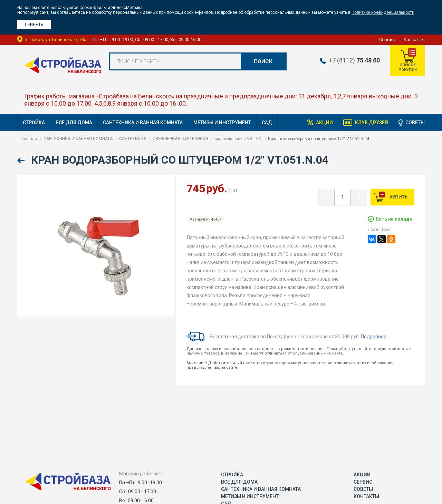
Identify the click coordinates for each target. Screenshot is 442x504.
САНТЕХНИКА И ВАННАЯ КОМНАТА (143, 123)
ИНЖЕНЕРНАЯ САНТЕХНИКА (180, 139)
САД (267, 123)
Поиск (263, 61)
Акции (324, 123)
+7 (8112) (354, 60)
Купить (398, 197)
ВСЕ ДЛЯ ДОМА (74, 123)
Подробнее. (374, 337)
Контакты (414, 40)
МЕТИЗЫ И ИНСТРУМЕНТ (222, 123)
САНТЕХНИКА (133, 139)
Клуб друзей (372, 123)
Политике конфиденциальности (383, 12)
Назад (22, 161)
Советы (415, 123)
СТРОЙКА (34, 123)
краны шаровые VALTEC (238, 139)
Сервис (387, 40)
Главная (29, 139)
